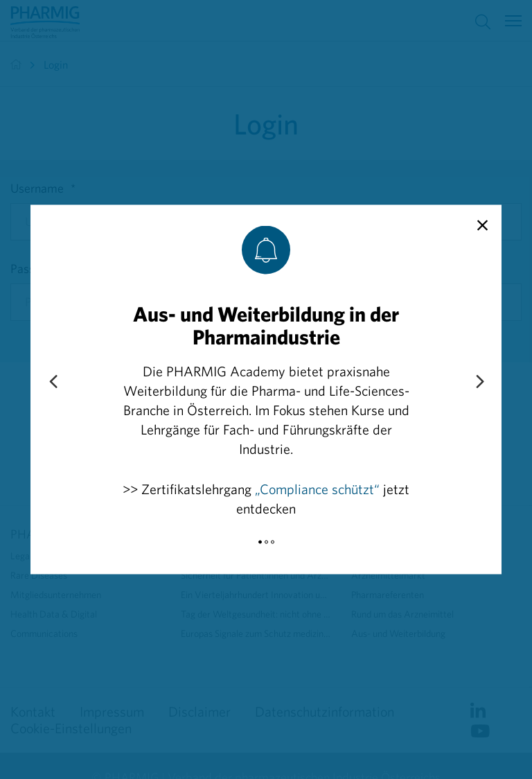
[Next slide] (479, 383)
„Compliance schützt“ (317, 489)
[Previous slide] (53, 383)
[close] (482, 226)
